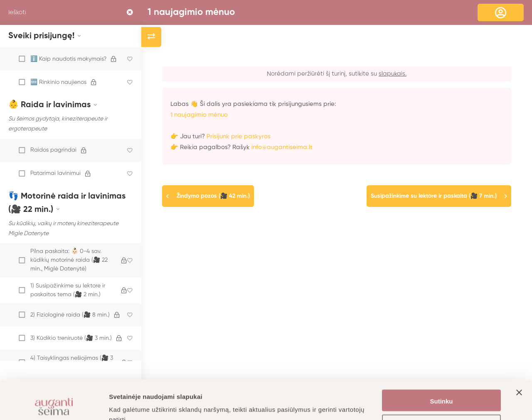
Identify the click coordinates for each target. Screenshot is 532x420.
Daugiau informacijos (141, 404)
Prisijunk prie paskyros (239, 136)
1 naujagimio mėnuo (191, 12)
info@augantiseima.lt (282, 147)
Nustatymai (442, 387)
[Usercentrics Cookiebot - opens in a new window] (54, 404)
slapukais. (393, 74)
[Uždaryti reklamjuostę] (519, 361)
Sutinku (442, 362)
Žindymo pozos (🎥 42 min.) (213, 196)
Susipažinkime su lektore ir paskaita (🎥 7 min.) (434, 196)
